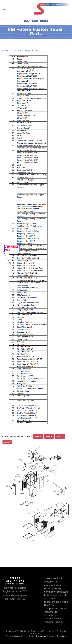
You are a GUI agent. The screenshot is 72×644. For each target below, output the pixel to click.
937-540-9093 (36, 21)
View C (60, 436)
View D (7, 442)
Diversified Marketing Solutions (51, 636)
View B (49, 436)
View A (38, 436)
